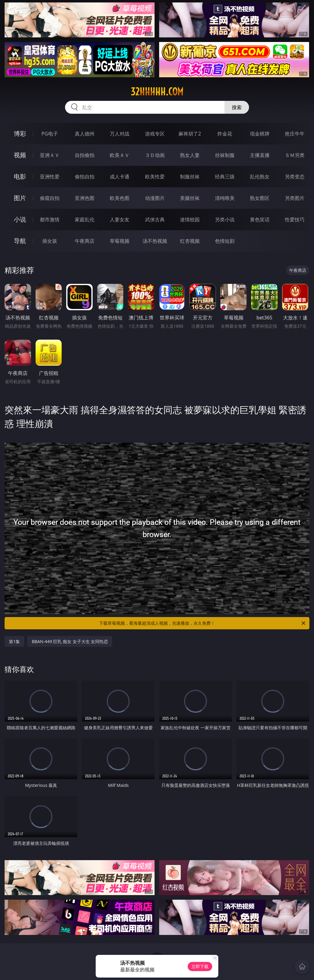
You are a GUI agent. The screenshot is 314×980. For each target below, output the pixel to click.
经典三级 (225, 177)
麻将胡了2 (190, 134)
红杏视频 (190, 241)
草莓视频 (120, 241)
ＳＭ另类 (295, 155)
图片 (20, 198)
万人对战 (120, 134)
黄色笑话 (260, 219)
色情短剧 (225, 241)
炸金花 (225, 134)
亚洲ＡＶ (50, 155)
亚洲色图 (85, 198)
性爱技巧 (295, 219)
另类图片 (295, 198)
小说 (20, 219)
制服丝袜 (190, 177)
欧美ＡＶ (120, 155)
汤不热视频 (155, 241)
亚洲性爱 (50, 177)
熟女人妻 (190, 155)
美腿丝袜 (190, 198)
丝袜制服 (225, 155)
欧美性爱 (155, 177)
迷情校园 (190, 219)
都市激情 (50, 219)
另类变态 (295, 177)
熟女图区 (260, 198)
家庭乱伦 (85, 219)
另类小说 (225, 219)
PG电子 (50, 134)
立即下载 (200, 966)
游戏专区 (155, 134)
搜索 (237, 107)
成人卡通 (120, 177)
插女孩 (50, 241)
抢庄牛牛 (295, 134)
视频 (20, 155)
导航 (20, 241)
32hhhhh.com (157, 92)
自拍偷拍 (85, 155)
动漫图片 (155, 198)
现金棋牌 (260, 134)
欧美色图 (120, 198)
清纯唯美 (225, 198)
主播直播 (260, 155)
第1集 (14, 641)
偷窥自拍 (50, 198)
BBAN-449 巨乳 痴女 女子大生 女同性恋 (70, 641)
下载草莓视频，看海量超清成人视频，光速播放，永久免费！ (203, 623)
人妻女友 (120, 219)
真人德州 (85, 134)
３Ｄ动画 (155, 155)
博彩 (20, 133)
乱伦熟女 (260, 177)
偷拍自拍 (85, 177)
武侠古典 (155, 219)
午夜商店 (85, 241)
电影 (20, 176)
